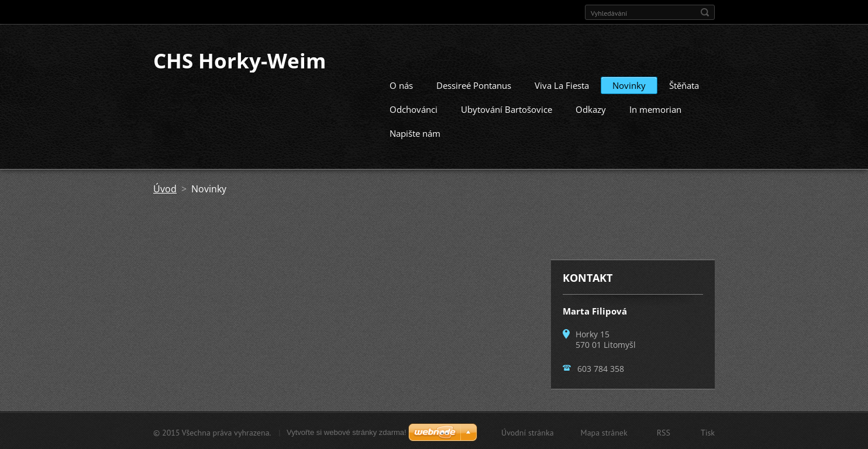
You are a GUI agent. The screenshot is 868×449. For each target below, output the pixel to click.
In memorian (655, 108)
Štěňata (684, 84)
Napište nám (415, 132)
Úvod (165, 188)
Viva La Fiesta (562, 84)
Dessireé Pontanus (474, 84)
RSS (664, 431)
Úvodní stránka (528, 431)
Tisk (708, 431)
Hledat (705, 12)
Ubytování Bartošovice (507, 108)
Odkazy (591, 108)
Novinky (629, 84)
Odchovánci (414, 108)
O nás (401, 84)
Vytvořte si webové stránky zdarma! (347, 431)
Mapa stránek (604, 431)
